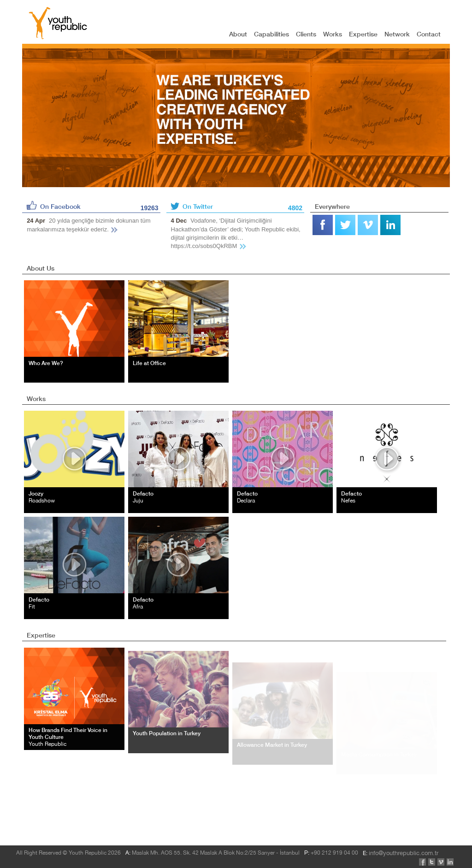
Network (397, 34)
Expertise (363, 34)
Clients (306, 34)
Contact (429, 34)
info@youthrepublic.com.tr (79, 812)
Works (333, 34)
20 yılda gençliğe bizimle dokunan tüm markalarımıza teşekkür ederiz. (88, 225)
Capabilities (271, 34)
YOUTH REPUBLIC (58, 23)
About (238, 34)
